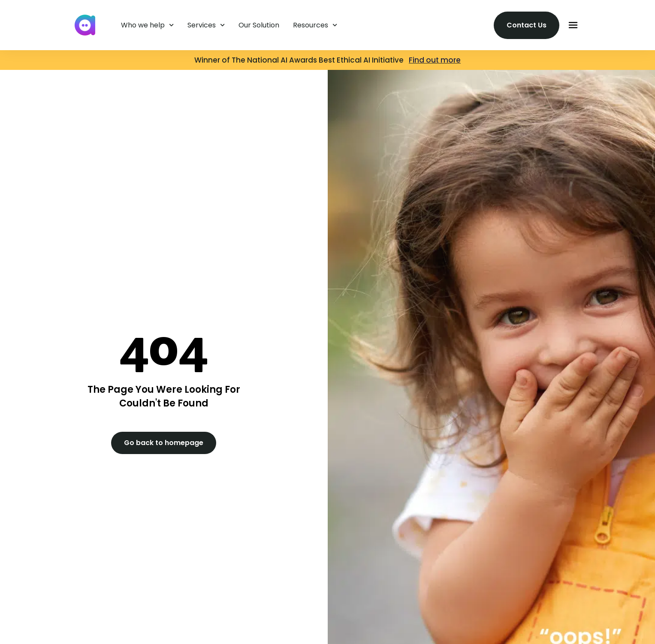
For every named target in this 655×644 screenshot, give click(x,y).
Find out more (435, 60)
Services (206, 25)
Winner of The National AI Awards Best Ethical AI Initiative (302, 60)
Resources (315, 25)
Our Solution (259, 25)
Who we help (147, 25)
